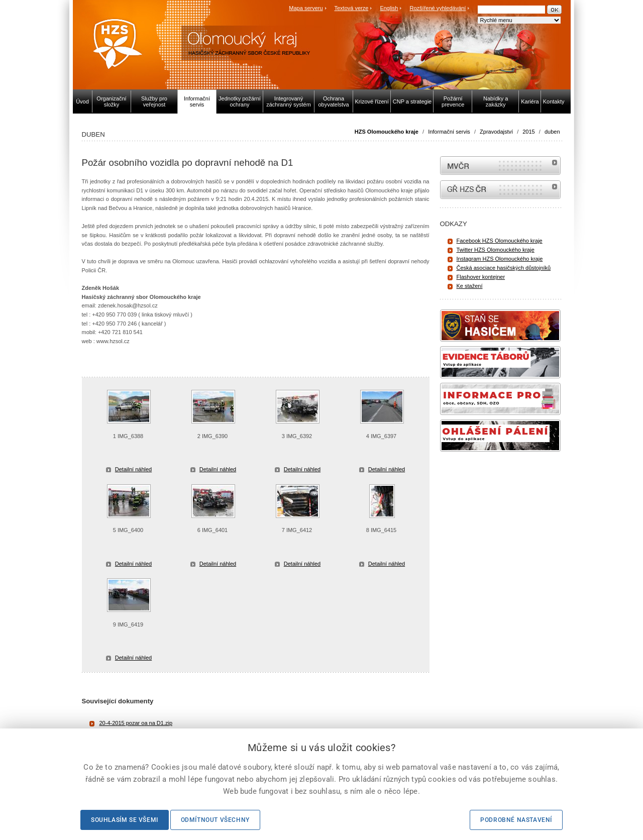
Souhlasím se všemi (125, 820)
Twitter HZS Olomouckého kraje (496, 250)
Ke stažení (470, 286)
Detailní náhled (133, 469)
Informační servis (449, 132)
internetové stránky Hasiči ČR (500, 190)
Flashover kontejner (481, 277)
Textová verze (351, 8)
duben (552, 132)
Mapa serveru (306, 8)
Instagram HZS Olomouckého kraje (500, 259)
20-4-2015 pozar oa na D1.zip (136, 723)
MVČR (500, 166)
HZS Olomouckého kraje (387, 132)
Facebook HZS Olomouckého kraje (500, 241)
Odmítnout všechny (215, 820)
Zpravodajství (496, 132)
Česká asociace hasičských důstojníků (504, 268)
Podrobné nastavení (516, 820)
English (389, 8)
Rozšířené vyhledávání (438, 8)
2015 (528, 132)
